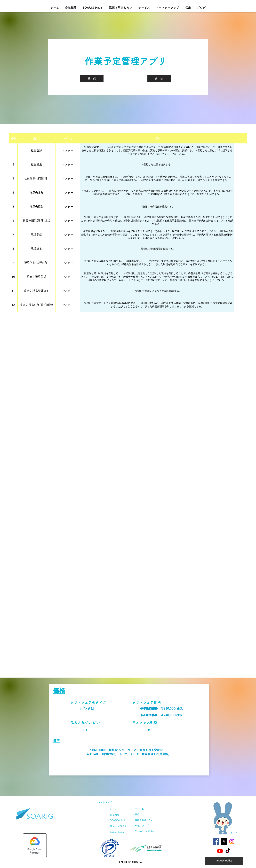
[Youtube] (220, 851)
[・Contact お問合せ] (145, 831)
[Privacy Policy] (224, 861)
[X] (224, 841)
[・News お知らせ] (119, 826)
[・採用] (147, 815)
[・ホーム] (115, 809)
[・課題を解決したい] (145, 820)
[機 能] (92, 78)
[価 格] (159, 78)
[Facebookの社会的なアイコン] (216, 841)
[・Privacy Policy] (119, 832)
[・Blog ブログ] (145, 826)
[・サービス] (144, 809)
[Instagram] (232, 841)
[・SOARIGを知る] (118, 820)
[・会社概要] (118, 815)
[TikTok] (228, 851)
